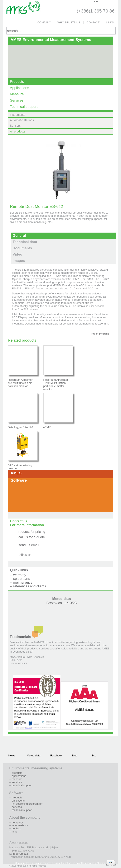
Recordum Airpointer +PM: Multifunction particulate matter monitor (56, 384)
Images (19, 261)
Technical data (25, 242)
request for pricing (32, 532)
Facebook (55, 755)
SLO (96, 2)
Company (44, 22)
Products (17, 82)
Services (17, 100)
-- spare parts (20, 579)
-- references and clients (28, 586)
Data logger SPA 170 (20, 427)
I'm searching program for (27, 804)
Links (110, 22)
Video (18, 254)
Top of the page (100, 334)
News (12, 755)
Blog (75, 755)
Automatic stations (22, 120)
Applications (20, 88)
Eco (94, 755)
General (19, 236)
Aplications (18, 801)
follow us (25, 555)
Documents (22, 248)
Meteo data (62, 601)
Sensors (15, 126)
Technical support (24, 107)
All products (18, 131)
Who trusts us (69, 22)
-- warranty (18, 575)
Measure (17, 94)
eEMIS (47, 427)
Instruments (18, 115)
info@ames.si (29, 549)
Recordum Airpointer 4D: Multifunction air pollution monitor (20, 383)
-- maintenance (21, 582)
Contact (93, 22)
